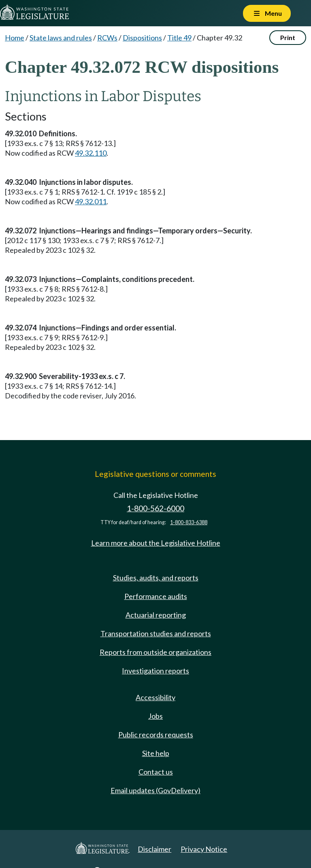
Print (288, 37)
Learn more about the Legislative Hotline (156, 543)
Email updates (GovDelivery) (155, 790)
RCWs (107, 38)
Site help (156, 753)
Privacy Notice (204, 849)
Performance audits (156, 596)
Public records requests (156, 735)
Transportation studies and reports (156, 633)
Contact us (156, 772)
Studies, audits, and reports (156, 578)
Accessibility (155, 697)
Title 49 (179, 38)
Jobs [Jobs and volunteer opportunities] (155, 716)
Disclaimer (154, 849)
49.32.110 (91, 153)
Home (15, 38)
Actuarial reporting (156, 615)
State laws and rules (61, 38)
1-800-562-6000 (155, 508)
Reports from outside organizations (155, 652)
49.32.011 (91, 201)
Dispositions (142, 38)
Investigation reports (155, 671)
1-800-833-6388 (189, 522)
